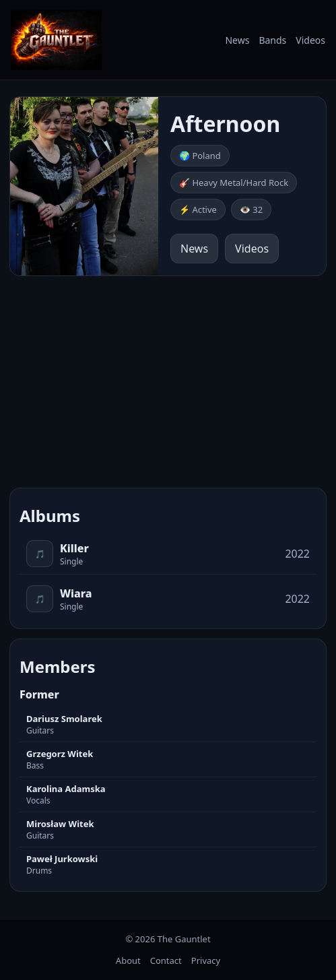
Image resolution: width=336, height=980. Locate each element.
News (237, 40)
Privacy (206, 960)
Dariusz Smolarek (64, 719)
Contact (166, 960)
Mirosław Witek (60, 824)
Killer (74, 548)
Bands (272, 40)
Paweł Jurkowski (62, 859)
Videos (310, 40)
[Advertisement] (168, 380)
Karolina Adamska (66, 789)
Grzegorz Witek (60, 754)
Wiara (76, 593)
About (128, 960)
